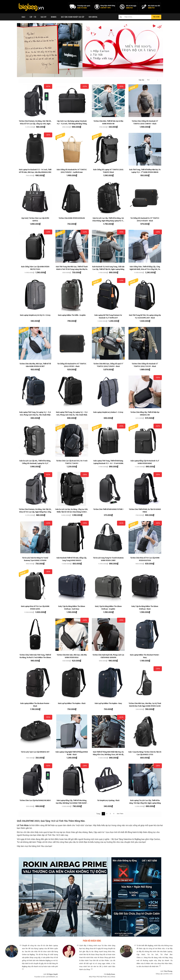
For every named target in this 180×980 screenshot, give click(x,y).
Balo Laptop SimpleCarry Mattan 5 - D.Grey (108, 412)
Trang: (98, 814)
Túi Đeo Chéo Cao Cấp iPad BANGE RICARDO (35, 800)
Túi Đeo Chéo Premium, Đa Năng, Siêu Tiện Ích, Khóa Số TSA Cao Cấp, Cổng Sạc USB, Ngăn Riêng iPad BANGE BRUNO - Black (35, 123)
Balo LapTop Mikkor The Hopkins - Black (72, 703)
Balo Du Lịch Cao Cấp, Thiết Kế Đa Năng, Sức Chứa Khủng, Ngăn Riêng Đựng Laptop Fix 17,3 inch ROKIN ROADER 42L (108, 221)
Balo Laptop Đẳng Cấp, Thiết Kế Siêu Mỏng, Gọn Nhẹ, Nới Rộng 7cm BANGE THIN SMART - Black (72, 803)
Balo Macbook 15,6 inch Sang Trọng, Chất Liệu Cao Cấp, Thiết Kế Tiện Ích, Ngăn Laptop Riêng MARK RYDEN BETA (108, 269)
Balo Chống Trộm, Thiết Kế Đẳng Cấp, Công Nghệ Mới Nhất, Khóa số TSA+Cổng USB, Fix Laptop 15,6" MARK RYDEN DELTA (145, 269)
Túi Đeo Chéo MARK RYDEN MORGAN (72, 218)
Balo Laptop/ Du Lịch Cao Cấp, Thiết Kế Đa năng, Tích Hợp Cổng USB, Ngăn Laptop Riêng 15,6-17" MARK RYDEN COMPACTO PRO (145, 803)
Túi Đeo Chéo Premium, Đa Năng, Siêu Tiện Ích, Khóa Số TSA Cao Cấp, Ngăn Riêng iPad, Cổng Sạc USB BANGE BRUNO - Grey (35, 512)
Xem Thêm (120, 814)
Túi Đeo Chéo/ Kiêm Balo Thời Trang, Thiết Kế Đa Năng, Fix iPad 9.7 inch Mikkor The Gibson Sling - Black (35, 657)
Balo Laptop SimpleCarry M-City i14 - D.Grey (35, 315)
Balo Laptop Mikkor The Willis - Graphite (72, 315)
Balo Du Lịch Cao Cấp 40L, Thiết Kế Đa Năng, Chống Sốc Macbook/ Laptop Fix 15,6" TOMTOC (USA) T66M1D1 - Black (35, 463)
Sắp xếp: (140, 80)
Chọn (148, 80)
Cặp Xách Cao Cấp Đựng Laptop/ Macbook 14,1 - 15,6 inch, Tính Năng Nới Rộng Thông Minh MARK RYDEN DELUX (72, 123)
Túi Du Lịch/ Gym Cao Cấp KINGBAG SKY (35, 752)
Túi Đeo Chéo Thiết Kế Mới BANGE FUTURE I (108, 509)
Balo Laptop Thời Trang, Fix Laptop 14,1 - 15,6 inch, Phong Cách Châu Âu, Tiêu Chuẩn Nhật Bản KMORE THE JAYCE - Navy (35, 415)
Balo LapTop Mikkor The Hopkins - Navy (108, 703)
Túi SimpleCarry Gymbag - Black (108, 800)
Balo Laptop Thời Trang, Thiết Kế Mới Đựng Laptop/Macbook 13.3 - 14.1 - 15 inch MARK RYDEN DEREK (108, 463)
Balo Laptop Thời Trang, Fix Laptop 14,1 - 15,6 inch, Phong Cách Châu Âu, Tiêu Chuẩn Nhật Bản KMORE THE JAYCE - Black (72, 415)
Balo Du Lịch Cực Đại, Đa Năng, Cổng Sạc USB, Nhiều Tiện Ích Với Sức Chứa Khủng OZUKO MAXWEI (72, 512)
